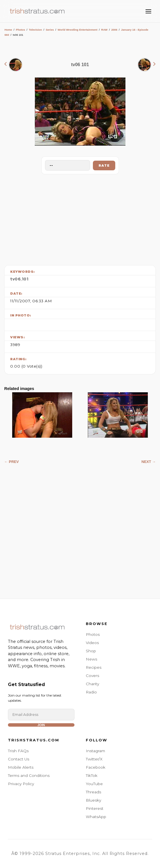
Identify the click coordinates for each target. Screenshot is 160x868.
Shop (91, 651)
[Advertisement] (80, 218)
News (91, 659)
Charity (92, 684)
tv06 (15, 279)
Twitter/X (94, 759)
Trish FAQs (18, 751)
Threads (93, 792)
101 (25, 279)
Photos (21, 30)
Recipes (94, 667)
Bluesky (93, 800)
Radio (91, 692)
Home (8, 30)
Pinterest (95, 808)
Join (41, 725)
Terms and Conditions (29, 775)
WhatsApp (96, 817)
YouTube (94, 784)
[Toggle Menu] (148, 11)
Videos (92, 643)
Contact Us (19, 759)
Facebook (96, 767)
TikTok (92, 775)
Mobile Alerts (21, 767)
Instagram (95, 751)
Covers (92, 676)
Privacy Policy (21, 784)
